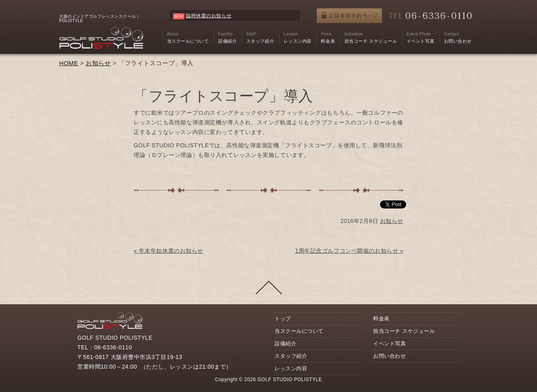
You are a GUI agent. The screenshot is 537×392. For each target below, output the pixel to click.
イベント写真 (389, 344)
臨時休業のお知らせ (209, 16)
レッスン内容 (291, 368)
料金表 (381, 319)
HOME (69, 63)
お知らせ (98, 63)
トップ (283, 319)
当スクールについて (299, 331)
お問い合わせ (389, 356)
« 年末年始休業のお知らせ (168, 251)
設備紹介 (285, 344)
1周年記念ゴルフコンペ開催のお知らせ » (349, 251)
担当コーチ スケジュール (404, 331)
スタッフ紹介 (291, 356)
